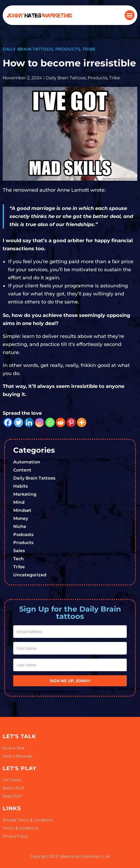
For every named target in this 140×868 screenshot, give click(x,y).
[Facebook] (8, 422)
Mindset (22, 510)
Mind (19, 502)
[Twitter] (18, 422)
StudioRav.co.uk (95, 856)
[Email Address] (70, 632)
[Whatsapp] (50, 422)
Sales (19, 551)
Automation (27, 462)
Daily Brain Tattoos (28, 49)
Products (68, 49)
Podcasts (23, 535)
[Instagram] (40, 422)
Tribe (89, 49)
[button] (130, 15)
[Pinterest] (71, 422)
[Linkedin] (29, 422)
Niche (20, 526)
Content (22, 470)
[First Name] (70, 648)
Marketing (25, 494)
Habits (21, 486)
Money (21, 518)
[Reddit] (61, 422)
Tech (18, 559)
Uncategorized (30, 575)
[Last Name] (70, 665)
